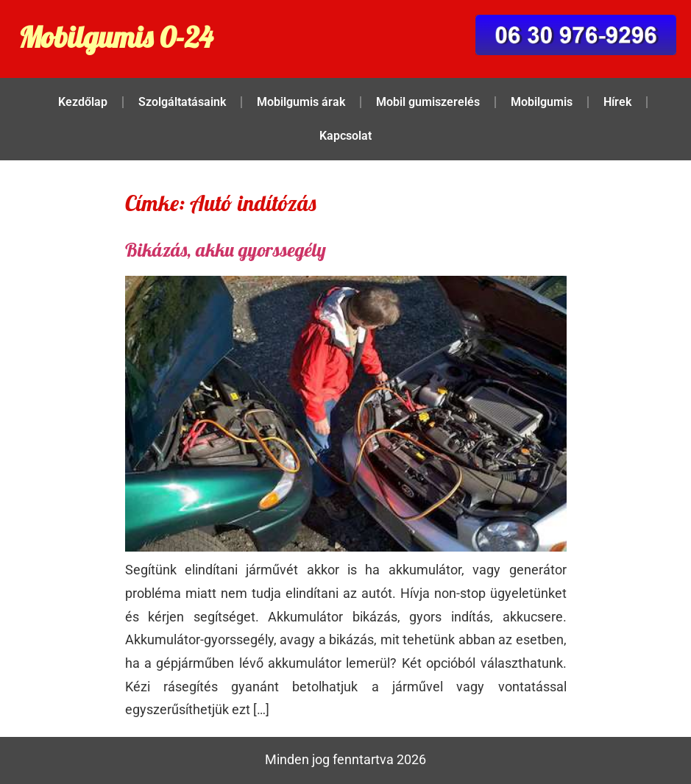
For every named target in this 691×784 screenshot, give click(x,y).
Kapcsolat (345, 136)
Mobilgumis (542, 102)
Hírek (617, 102)
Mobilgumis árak (301, 102)
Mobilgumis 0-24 (116, 37)
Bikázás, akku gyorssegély (226, 250)
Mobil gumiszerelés (428, 102)
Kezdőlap (83, 102)
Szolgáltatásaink (182, 102)
